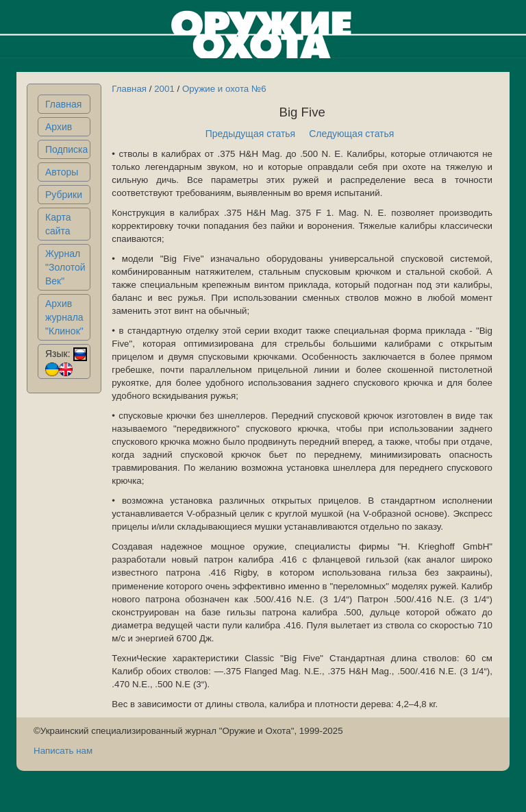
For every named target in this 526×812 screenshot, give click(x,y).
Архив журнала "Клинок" (64, 317)
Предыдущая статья (251, 134)
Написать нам (63, 751)
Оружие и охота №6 (224, 89)
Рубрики (64, 195)
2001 (164, 89)
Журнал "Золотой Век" (65, 267)
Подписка (66, 149)
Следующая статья (351, 134)
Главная (63, 104)
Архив (59, 127)
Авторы (62, 172)
